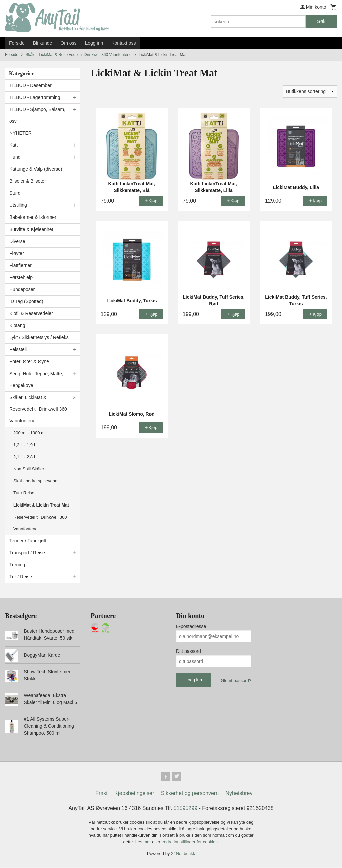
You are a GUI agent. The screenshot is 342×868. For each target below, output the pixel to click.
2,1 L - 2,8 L (25, 457)
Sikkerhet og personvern (190, 794)
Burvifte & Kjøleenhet (31, 229)
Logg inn (94, 43)
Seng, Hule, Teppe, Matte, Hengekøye (36, 379)
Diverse (17, 241)
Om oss (68, 43)
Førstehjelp (21, 277)
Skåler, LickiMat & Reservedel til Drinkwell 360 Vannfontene (38, 409)
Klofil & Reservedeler (31, 313)
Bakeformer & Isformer (33, 217)
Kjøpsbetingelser (134, 794)
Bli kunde (43, 43)
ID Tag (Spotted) (26, 301)
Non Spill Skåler (29, 469)
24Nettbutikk (183, 854)
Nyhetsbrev (239, 794)
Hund (15, 157)
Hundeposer (22, 289)
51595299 (186, 809)
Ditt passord (189, 651)
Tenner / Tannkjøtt (28, 541)
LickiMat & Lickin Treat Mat (41, 505)
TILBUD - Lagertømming (35, 97)
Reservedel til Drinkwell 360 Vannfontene (40, 523)
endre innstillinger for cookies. (190, 843)
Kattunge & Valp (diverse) (36, 169)
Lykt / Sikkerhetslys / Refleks (39, 337)
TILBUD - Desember (31, 85)
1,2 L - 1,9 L (25, 445)
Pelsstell (18, 349)
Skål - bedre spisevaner (36, 481)
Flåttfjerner (21, 265)
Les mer (144, 843)
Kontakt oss (123, 43)
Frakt (101, 794)
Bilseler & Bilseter (28, 181)
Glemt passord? (236, 680)
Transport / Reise (27, 553)
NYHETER (21, 133)
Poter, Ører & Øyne (29, 361)
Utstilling (18, 205)
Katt (14, 145)
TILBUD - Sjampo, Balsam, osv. (37, 115)
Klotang (17, 325)
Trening (17, 565)
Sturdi (16, 193)
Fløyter (17, 253)
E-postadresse (191, 626)
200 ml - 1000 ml (30, 433)
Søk (321, 21)
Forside (17, 43)
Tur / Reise (24, 493)
